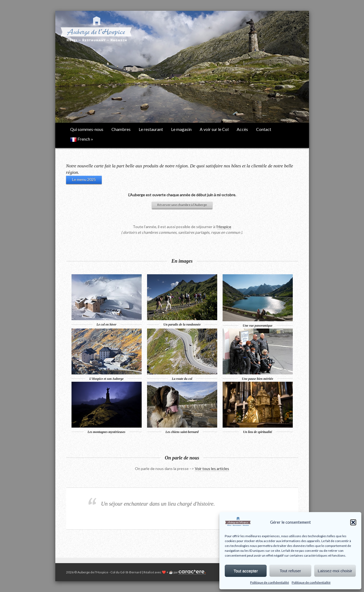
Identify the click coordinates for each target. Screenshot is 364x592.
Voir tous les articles (212, 468)
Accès (242, 129)
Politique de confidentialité (270, 582)
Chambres (121, 129)
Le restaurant (151, 129)
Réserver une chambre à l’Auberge (182, 205)
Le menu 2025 (84, 179)
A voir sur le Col (214, 129)
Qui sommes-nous (87, 129)
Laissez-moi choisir (335, 571)
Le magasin (181, 129)
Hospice (224, 227)
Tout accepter (246, 571)
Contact (264, 129)
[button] (353, 522)
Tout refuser (290, 571)
